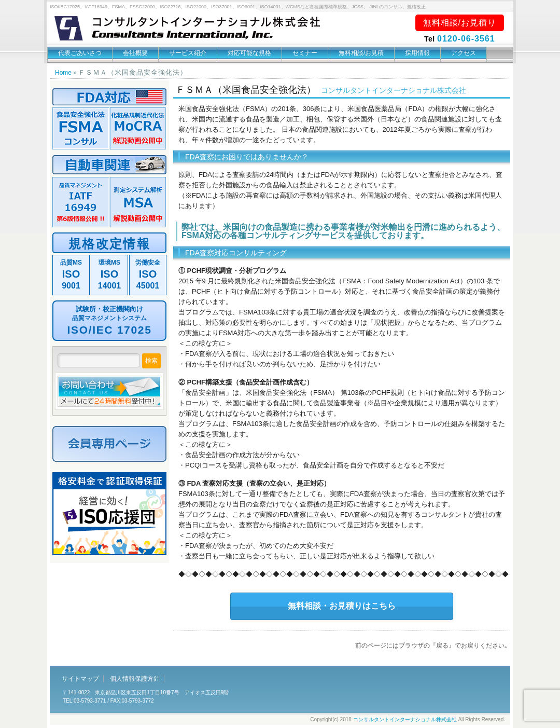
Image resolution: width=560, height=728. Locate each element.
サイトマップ (80, 679)
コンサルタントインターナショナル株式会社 (405, 719)
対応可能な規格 (249, 53)
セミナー (305, 53)
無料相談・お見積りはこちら (342, 606)
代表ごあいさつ (80, 53)
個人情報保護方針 (135, 679)
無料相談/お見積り (460, 23)
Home (63, 73)
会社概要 (135, 53)
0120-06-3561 (466, 39)
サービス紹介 (188, 53)
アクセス (464, 53)
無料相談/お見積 (361, 53)
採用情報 (417, 53)
